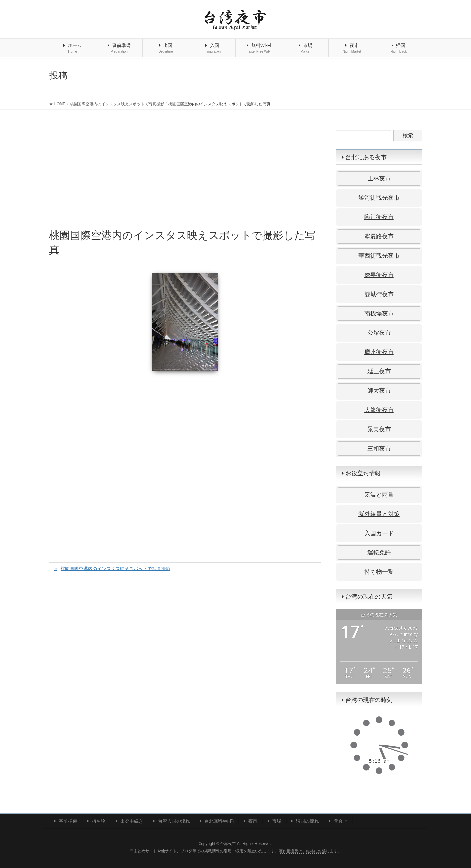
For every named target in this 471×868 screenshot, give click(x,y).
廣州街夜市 (379, 352)
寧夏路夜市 (379, 236)
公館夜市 (379, 333)
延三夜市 (379, 371)
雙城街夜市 (379, 294)
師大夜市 (379, 391)
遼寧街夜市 (379, 275)
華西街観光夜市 (379, 256)
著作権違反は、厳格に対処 (302, 851)
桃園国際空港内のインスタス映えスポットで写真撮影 (115, 569)
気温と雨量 (379, 495)
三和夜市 (379, 449)
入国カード (379, 533)
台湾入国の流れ (172, 821)
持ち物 (96, 821)
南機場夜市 (379, 314)
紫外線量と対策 (379, 514)
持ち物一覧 (379, 572)
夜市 (251, 821)
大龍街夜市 (379, 410)
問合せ (338, 821)
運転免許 (379, 553)
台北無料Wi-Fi (217, 821)
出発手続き (130, 821)
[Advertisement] (185, 179)
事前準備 (66, 821)
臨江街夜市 (379, 217)
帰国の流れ (305, 821)
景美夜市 (379, 429)
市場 (274, 821)
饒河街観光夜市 (379, 198)
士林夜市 (379, 179)
